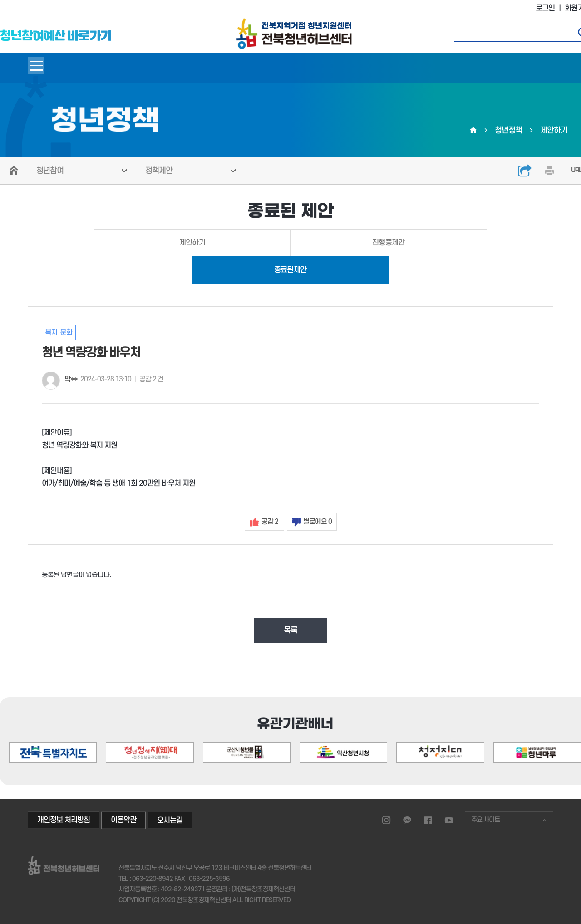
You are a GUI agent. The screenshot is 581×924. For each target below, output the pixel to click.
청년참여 (50, 171)
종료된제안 (290, 270)
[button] (542, 714)
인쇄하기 (549, 171)
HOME (14, 171)
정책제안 (159, 171)
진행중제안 (389, 243)
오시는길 (170, 820)
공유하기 (524, 171)
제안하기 (192, 243)
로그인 (545, 8)
